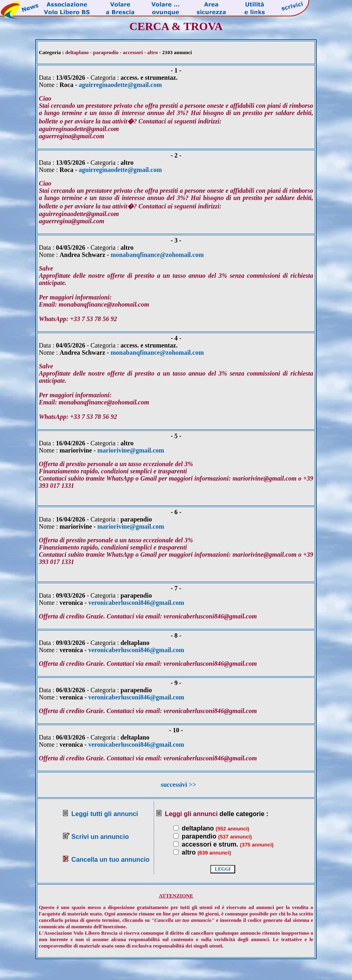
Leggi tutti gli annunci (105, 814)
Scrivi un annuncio (100, 837)
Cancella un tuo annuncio (111, 860)
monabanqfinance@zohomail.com (157, 255)
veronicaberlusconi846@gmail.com (136, 603)
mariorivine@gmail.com (130, 450)
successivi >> (178, 785)
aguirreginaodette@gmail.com (120, 85)
